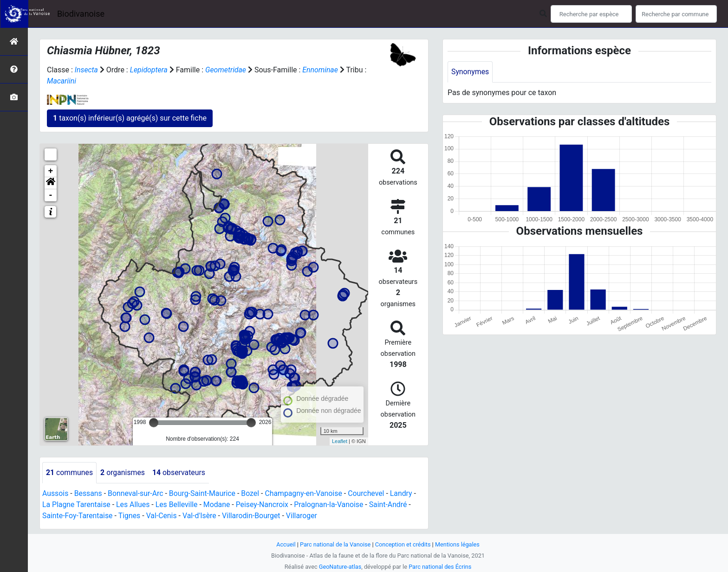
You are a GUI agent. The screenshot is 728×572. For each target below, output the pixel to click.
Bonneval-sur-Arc (136, 493)
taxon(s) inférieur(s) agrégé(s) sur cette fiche (130, 118)
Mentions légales (458, 544)
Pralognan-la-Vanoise (332, 505)
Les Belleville (178, 505)
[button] (51, 183)
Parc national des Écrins (440, 567)
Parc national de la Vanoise (335, 544)
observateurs (180, 472)
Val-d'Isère (201, 516)
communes (70, 472)
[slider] (154, 423)
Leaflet (340, 441)
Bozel (252, 493)
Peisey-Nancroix (264, 505)
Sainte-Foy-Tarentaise (78, 516)
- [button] (51, 195)
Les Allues (134, 505)
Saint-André (392, 505)
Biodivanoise (81, 14)
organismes (123, 472)
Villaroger (304, 516)
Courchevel (369, 493)
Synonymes (470, 72)
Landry (405, 493)
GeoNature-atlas (340, 567)
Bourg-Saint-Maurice (204, 493)
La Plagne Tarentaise (77, 505)
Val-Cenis (163, 516)
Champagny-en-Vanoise (306, 493)
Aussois (55, 493)
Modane (219, 505)
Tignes (130, 516)
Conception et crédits (403, 544)
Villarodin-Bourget (253, 516)
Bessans (88, 493)
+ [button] (51, 171)
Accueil (285, 544)
